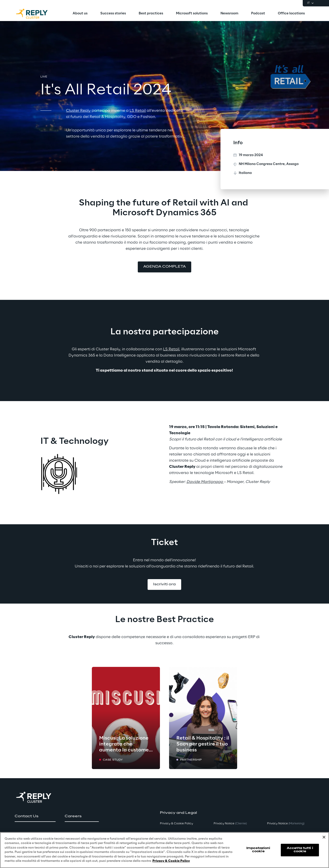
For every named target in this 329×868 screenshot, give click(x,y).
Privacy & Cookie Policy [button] (176, 824)
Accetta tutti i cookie (300, 850)
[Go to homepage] (36, 14)
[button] (164, 267)
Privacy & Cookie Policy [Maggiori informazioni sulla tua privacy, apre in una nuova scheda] (171, 861)
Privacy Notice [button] (230, 824)
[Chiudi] (324, 837)
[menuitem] (80, 14)
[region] (164, 850)
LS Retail (171, 349)
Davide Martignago (205, 482)
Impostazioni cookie (258, 850)
